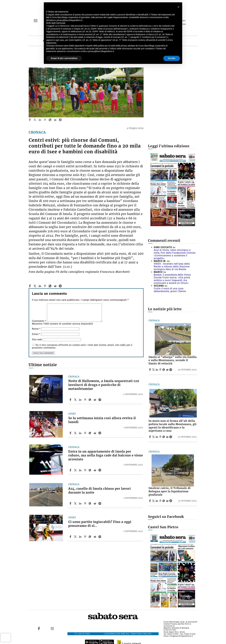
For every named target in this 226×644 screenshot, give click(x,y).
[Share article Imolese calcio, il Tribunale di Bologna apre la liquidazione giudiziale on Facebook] (150, 501)
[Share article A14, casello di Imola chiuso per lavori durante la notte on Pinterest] (85, 503)
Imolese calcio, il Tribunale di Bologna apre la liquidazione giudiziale (170, 491)
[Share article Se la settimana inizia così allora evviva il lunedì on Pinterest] (85, 433)
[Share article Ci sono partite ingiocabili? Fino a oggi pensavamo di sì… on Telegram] (100, 537)
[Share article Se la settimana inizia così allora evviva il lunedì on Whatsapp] (90, 433)
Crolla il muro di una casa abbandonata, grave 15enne (170, 290)
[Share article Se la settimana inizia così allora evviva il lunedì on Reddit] (95, 433)
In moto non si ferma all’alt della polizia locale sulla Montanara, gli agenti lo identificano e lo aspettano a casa (173, 426)
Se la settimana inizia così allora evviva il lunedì (102, 420)
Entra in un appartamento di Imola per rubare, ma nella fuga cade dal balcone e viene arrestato (106, 455)
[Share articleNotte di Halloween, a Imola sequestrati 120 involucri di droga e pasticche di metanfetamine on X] (76, 400)
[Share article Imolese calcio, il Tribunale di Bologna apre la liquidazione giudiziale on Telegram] (171, 501)
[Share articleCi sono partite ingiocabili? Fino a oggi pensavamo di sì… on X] (76, 537)
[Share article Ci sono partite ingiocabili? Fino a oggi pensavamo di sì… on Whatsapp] (90, 537)
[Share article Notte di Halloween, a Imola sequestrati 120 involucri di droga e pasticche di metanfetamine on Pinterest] (85, 400)
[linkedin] (40, 120)
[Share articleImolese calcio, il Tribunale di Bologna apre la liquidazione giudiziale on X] (154, 501)
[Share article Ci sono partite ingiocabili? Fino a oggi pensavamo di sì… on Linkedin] (81, 537)
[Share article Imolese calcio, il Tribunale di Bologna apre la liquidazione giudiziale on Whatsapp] (164, 501)
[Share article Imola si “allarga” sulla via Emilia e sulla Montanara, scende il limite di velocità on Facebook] (150, 370)
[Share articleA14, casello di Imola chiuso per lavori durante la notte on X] (76, 503)
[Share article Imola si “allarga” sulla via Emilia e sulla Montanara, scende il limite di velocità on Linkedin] (157, 370)
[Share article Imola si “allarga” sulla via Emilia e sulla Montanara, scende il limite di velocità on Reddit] (168, 370)
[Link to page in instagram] (52, 628)
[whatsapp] (50, 120)
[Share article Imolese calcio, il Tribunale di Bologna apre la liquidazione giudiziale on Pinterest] (161, 501)
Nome (36, 329)
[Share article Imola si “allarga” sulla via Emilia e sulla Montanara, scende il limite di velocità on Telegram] (171, 370)
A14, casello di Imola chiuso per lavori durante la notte (100, 491)
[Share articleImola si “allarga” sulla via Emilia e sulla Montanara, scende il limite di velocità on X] (154, 370)
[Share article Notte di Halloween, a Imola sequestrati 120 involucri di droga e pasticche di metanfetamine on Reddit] (95, 400)
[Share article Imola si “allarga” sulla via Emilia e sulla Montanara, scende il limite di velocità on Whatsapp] (164, 370)
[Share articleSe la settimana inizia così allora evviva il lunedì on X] (76, 433)
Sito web (37, 339)
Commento (39, 321)
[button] (178, 7)
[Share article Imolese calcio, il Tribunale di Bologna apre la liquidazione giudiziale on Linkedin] (157, 501)
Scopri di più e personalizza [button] (64, 58)
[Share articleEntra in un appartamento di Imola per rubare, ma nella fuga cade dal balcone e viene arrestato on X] (76, 470)
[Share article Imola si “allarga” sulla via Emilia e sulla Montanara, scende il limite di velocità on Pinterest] (161, 370)
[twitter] (35, 120)
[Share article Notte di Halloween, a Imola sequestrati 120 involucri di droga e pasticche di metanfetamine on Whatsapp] (90, 400)
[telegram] (60, 120)
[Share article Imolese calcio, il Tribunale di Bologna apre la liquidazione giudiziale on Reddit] (168, 501)
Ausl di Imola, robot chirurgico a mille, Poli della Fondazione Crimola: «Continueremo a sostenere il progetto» (175, 254)
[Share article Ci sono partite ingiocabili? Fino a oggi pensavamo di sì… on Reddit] (95, 537)
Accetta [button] (172, 58)
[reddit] (55, 120)
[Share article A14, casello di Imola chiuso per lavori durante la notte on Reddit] (95, 503)
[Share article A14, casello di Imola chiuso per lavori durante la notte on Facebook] (71, 503)
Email (36, 334)
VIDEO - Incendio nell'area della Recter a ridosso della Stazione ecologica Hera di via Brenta (172, 267)
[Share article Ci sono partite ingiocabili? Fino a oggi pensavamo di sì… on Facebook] (71, 537)
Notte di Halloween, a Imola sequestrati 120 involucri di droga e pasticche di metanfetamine (104, 385)
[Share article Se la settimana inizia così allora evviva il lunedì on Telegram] (100, 433)
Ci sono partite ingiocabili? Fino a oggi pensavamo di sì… (100, 524)
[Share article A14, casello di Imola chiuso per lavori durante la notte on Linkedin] (81, 503)
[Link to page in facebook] (39, 628)
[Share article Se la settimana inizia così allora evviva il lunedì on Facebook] (71, 433)
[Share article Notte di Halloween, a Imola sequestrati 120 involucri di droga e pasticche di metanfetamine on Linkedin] (81, 400)
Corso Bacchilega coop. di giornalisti (180, 622)
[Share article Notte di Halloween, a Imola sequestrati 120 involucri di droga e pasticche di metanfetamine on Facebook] (71, 400)
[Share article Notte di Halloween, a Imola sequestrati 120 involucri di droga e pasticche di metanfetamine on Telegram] (100, 400)
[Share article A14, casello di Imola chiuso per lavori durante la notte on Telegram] (100, 503)
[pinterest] (45, 120)
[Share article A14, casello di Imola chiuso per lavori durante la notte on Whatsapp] (90, 503)
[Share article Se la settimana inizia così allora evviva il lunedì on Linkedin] (81, 433)
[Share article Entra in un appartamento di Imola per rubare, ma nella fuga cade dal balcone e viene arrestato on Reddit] (95, 470)
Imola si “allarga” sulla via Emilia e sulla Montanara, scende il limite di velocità (173, 360)
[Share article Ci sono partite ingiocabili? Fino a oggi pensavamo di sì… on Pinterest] (85, 537)
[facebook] (30, 120)
